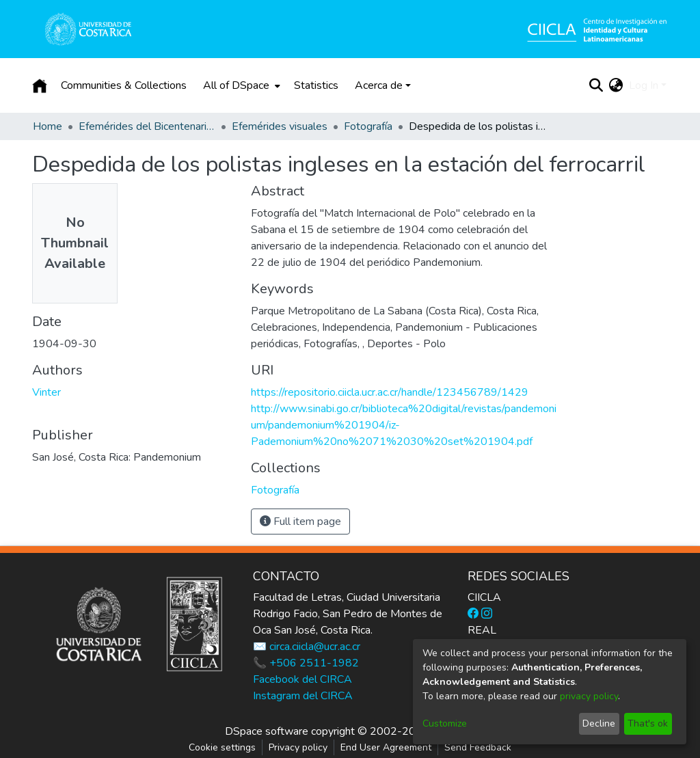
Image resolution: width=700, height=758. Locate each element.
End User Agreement (386, 747)
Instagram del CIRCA (303, 696)
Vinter (46, 392)
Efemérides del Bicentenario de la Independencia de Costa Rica (147, 126)
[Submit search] (596, 85)
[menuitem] (240, 85)
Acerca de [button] (379, 85)
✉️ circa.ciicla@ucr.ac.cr (307, 647)
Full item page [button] (300, 522)
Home (48, 126)
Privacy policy (298, 747)
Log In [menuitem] (644, 85)
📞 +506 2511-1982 (306, 663)
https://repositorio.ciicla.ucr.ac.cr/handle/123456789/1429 (390, 392)
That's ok (648, 723)
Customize (445, 723)
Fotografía (368, 126)
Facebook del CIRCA (302, 679)
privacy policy (589, 696)
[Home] (40, 85)
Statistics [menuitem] (316, 85)
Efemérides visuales (280, 126)
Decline (599, 723)
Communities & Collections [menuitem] (124, 85)
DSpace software (267, 731)
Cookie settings (222, 747)
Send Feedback (478, 747)
